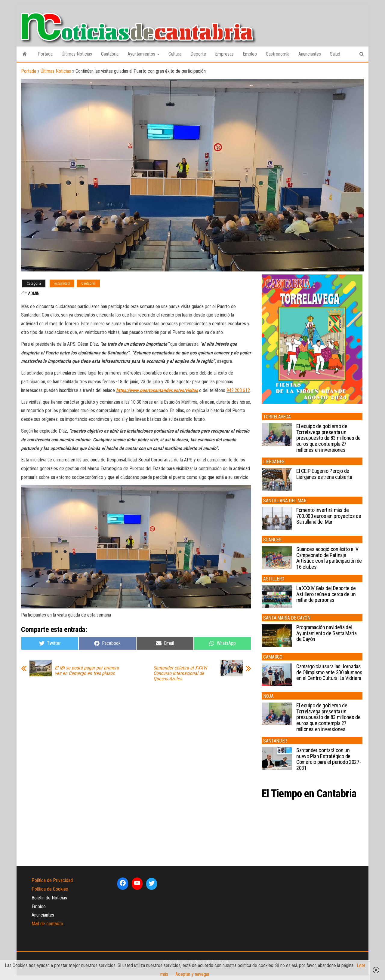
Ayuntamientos (143, 54)
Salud (335, 54)
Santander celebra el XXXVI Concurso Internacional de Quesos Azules (180, 673)
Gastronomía (278, 54)
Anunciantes (310, 54)
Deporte (198, 54)
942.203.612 (238, 390)
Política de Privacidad (52, 880)
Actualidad (62, 283)
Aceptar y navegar (192, 974)
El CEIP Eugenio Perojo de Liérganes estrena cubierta (324, 474)
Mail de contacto (47, 924)
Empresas (224, 54)
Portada (45, 54)
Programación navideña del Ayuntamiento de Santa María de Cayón (326, 633)
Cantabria (110, 54)
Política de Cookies (50, 889)
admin (34, 293)
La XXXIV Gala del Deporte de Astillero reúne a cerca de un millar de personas (326, 594)
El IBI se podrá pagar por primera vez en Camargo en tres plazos (87, 671)
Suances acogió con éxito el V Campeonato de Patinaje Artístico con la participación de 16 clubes (329, 558)
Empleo (250, 54)
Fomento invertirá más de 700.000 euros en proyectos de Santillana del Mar (329, 516)
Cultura (175, 54)
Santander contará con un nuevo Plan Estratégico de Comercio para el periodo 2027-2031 (329, 759)
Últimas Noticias (77, 54)
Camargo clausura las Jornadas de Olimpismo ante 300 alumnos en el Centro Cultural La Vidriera (329, 672)
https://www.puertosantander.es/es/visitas (157, 390)
